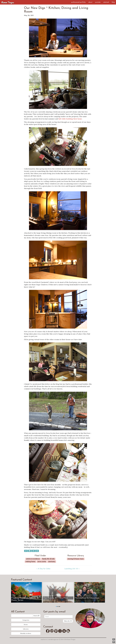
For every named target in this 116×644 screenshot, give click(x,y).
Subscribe (68, 621)
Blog (113, 2)
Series (26, 625)
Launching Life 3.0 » (72, 569)
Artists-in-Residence (33, 559)
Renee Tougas (8, 2)
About (90, 2)
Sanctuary (52, 562)
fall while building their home (70, 119)
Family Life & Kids (48, 559)
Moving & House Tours (76, 559)
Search (36, 616)
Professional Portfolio (78, 2)
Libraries (26, 629)
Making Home (30, 562)
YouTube (98, 2)
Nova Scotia (42, 562)
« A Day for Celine (43, 569)
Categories (26, 620)
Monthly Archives (26, 633)
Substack (106, 2)
